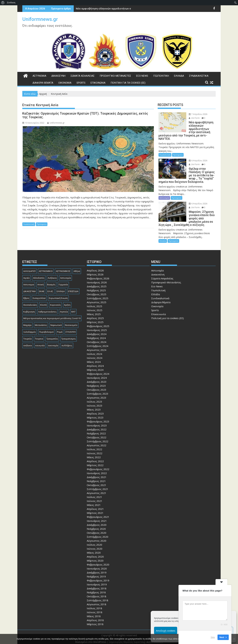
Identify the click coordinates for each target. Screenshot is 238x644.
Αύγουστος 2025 (97, 299)
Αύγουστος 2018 (97, 601)
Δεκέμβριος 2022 (97, 426)
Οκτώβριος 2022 (97, 434)
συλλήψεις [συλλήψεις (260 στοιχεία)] (67, 342)
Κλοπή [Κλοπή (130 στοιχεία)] (43, 302)
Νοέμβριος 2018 (96, 589)
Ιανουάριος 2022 (97, 470)
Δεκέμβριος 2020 (97, 521)
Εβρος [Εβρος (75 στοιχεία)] (26, 295)
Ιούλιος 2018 (94, 605)
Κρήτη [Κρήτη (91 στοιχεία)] (67, 302)
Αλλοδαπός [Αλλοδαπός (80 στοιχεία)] (39, 275)
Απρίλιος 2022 (95, 458)
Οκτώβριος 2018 (97, 593)
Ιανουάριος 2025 (97, 327)
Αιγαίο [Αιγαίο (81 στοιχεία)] (27, 275)
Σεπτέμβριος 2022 (98, 438)
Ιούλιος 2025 (94, 303)
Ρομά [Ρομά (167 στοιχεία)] (60, 329)
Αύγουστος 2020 (97, 537)
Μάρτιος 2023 (95, 414)
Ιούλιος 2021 (94, 494)
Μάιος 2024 (94, 359)
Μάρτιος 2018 (95, 621)
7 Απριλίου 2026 (195, 114)
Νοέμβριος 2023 (96, 382)
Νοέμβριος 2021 (96, 478)
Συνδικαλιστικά (199, 76)
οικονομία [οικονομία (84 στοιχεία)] (53, 342)
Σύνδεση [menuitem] (11, 3)
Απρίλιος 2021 (95, 506)
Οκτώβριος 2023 (97, 386)
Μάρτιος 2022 (95, 462)
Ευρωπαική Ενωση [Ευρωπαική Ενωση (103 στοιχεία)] (58, 295)
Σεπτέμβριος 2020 (98, 533)
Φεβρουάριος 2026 (98, 275)
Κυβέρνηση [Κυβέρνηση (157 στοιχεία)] (29, 308)
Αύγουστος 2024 (97, 347)
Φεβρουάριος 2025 (98, 323)
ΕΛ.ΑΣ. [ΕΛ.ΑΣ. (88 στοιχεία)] (50, 288)
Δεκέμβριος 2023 (97, 378)
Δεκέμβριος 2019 (97, 569)
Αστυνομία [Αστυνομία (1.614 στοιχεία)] (66, 275)
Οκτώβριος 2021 (97, 482)
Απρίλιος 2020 (95, 553)
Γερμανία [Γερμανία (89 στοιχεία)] (63, 281)
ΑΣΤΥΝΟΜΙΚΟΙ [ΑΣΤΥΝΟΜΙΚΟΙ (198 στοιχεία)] (46, 268)
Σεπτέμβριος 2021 (98, 486)
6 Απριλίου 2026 (195, 157)
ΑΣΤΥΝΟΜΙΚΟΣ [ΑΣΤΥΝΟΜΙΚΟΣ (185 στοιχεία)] (63, 268)
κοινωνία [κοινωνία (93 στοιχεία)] (40, 342)
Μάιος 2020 (94, 549)
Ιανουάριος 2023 (97, 422)
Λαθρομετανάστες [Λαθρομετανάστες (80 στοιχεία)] (47, 308)
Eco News (142, 76)
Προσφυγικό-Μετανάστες (115, 76)
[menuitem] (3, 3)
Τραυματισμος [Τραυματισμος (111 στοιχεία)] (69, 335)
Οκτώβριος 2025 (97, 291)
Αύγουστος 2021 (97, 490)
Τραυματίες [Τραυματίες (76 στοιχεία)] (52, 335)
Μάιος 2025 (94, 311)
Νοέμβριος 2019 (96, 573)
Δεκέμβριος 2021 (97, 474)
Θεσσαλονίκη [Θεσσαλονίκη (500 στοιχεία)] (30, 302)
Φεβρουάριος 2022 (98, 466)
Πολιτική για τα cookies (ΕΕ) (128, 83)
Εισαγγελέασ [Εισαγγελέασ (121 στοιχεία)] (39, 295)
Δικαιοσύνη (58, 76)
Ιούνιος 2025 (95, 307)
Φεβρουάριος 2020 (98, 561)
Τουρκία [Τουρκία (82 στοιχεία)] (27, 335)
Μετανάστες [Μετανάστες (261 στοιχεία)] (41, 322)
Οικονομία (65, 83)
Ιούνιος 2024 (95, 355)
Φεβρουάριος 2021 (98, 514)
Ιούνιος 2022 (95, 450)
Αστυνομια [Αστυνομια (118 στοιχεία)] (29, 281)
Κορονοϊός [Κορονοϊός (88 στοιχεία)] (55, 302)
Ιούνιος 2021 (95, 498)
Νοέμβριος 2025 (96, 287)
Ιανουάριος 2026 (97, 279)
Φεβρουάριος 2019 (98, 577)
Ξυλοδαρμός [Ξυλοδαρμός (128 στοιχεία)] (30, 329)
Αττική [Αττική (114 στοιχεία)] (41, 281)
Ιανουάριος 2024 (97, 374)
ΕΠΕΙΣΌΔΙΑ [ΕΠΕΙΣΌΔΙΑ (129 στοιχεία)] (73, 288)
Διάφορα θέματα (43, 83)
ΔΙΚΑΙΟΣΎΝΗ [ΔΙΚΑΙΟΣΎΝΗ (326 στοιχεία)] (30, 288)
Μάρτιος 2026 (95, 271)
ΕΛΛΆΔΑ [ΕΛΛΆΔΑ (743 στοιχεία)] (61, 288)
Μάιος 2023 (94, 406)
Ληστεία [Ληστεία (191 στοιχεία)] (64, 308)
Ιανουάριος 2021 (97, 517)
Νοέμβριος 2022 (96, 430)
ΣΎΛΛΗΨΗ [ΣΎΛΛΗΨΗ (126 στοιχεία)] (71, 329)
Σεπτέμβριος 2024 (98, 343)
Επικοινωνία (98, 83)
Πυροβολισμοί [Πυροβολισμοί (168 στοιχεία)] (46, 329)
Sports (81, 83)
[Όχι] (234, 639)
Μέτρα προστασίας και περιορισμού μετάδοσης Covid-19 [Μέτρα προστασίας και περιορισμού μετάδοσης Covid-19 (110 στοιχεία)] (52, 315)
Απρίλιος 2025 (95, 315)
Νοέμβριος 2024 (96, 335)
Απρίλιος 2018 (95, 617)
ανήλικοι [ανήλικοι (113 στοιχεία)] (28, 342)
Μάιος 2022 (94, 454)
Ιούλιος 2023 (94, 398)
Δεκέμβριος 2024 (97, 331)
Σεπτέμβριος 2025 (98, 295)
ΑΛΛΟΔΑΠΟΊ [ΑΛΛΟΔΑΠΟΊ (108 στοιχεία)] (29, 268)
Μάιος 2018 (94, 613)
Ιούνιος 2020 (95, 545)
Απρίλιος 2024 (95, 362)
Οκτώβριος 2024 (97, 339)
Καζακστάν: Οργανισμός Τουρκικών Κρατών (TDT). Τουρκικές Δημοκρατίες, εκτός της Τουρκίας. (85, 115)
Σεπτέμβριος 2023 (98, 390)
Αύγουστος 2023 (97, 394)
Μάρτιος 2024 (95, 366)
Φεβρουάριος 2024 (98, 370)
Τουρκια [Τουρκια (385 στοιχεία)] (39, 335)
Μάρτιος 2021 (95, 510)
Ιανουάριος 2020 (97, 565)
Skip (213, 637)
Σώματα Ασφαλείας (83, 76)
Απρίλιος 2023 (95, 410)
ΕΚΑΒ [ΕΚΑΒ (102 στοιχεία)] (42, 288)
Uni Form (191, 118)
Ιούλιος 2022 (94, 446)
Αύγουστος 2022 (97, 442)
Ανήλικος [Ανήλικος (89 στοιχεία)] (52, 275)
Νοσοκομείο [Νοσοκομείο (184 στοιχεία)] (71, 322)
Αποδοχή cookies (166, 631)
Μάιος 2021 (94, 502)
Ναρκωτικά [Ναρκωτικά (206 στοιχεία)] (56, 322)
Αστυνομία (39, 76)
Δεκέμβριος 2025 (97, 283)
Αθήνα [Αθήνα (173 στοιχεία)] (77, 268)
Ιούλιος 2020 (94, 541)
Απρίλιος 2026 (95, 267)
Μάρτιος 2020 (95, 557)
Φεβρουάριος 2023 (98, 418)
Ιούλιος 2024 (94, 351)
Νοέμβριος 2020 (96, 525)
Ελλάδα (179, 76)
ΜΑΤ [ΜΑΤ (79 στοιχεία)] (73, 308)
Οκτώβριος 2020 (97, 529)
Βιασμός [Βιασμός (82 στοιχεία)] (51, 281)
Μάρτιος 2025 (95, 319)
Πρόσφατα (42, 224)
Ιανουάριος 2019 (97, 581)
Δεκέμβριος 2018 (97, 585)
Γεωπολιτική (161, 76)
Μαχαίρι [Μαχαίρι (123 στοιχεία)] (27, 322)
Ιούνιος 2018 (95, 609)
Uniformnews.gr (40, 19)
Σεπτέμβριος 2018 (98, 597)
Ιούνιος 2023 (95, 402)
